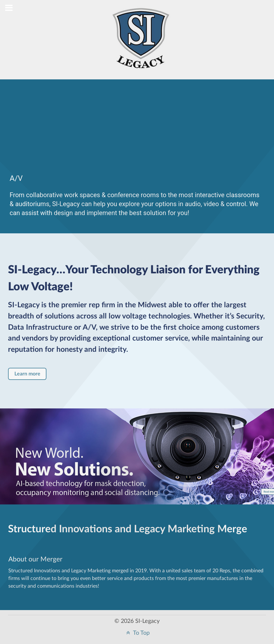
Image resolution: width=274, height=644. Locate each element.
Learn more (27, 374)
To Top (137, 633)
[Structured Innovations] (141, 44)
